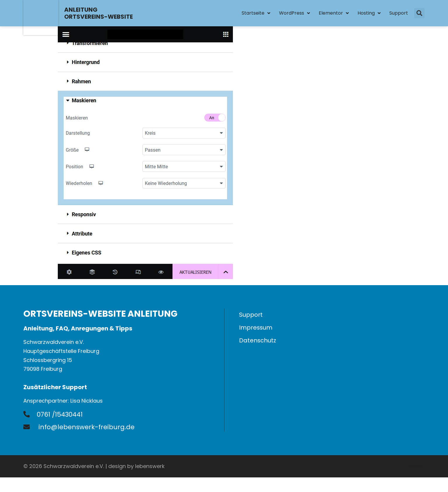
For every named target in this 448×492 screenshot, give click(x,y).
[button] (419, 13)
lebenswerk (150, 466)
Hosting (369, 13)
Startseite (256, 13)
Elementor (334, 13)
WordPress (294, 13)
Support (399, 13)
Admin (416, 466)
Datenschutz (258, 341)
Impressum (256, 328)
